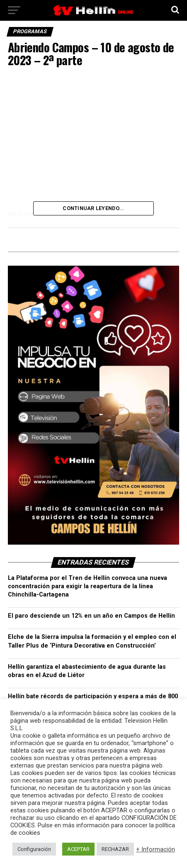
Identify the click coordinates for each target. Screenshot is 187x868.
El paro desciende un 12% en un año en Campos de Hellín (91, 616)
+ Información (155, 849)
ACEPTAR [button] (78, 849)
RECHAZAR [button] (115, 849)
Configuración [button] (34, 849)
